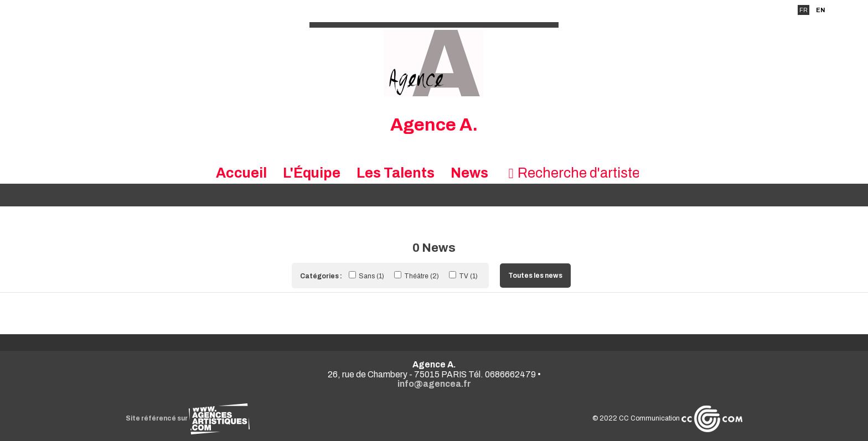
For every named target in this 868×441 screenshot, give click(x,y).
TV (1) (463, 276)
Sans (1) (367, 276)
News (469, 173)
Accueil (241, 173)
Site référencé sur (188, 418)
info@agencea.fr (434, 384)
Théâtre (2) (417, 276)
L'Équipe (312, 173)
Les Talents (396, 173)
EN (820, 10)
